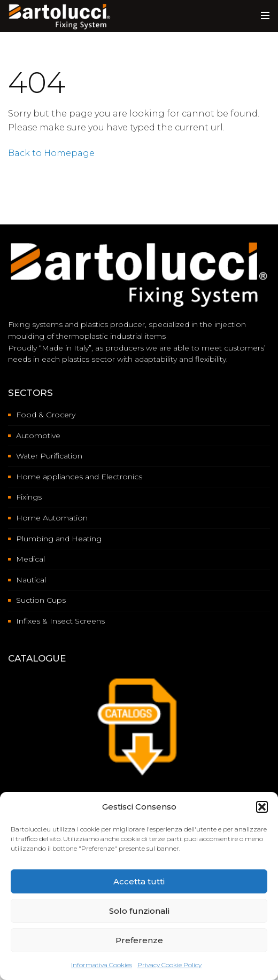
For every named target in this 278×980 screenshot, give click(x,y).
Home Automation (52, 518)
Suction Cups (41, 600)
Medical (30, 559)
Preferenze (139, 940)
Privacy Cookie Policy (169, 965)
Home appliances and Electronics (79, 477)
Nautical (31, 580)
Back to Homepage (51, 153)
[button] (262, 807)
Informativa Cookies (102, 965)
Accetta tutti (139, 881)
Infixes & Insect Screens (60, 621)
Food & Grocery (46, 415)
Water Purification (49, 456)
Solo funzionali (139, 911)
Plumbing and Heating (59, 539)
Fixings (29, 497)
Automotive (38, 435)
